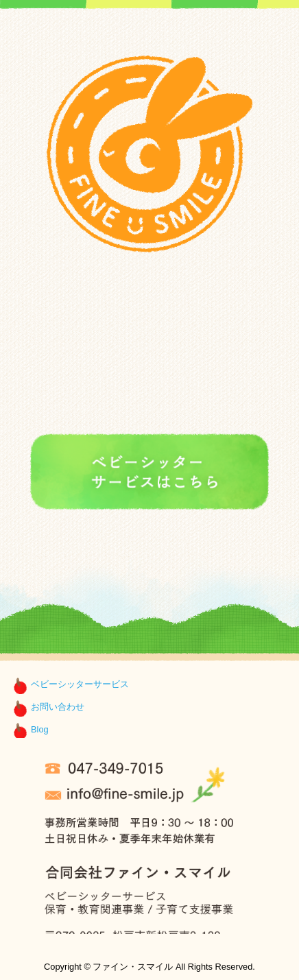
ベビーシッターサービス (80, 684)
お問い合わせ (58, 707)
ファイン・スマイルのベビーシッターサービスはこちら (150, 473)
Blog (40, 729)
